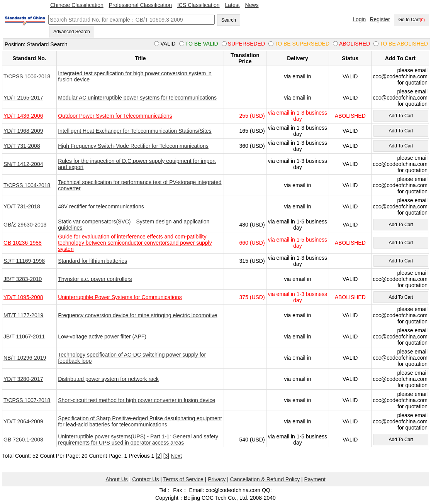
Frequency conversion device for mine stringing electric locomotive (137, 315)
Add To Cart (401, 116)
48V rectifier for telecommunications (101, 206)
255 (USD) (252, 116)
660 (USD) (252, 243)
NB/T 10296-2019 (25, 358)
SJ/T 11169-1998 (24, 261)
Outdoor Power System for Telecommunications (115, 116)
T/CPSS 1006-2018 (27, 76)
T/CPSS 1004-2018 (27, 185)
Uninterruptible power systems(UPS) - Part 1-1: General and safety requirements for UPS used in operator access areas (138, 440)
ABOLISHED (350, 116)
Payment (315, 479)
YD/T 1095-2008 (23, 297)
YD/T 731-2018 (22, 206)
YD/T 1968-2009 (23, 131)
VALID (350, 76)
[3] (166, 456)
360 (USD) (252, 146)
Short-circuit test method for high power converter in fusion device (137, 400)
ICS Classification (199, 5)
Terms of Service (183, 479)
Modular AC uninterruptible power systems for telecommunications (137, 98)
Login (359, 19)
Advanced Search (72, 32)
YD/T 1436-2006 (23, 116)
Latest (232, 5)
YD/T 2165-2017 (23, 98)
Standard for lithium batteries (92, 261)
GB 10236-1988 (23, 243)
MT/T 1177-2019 (23, 315)
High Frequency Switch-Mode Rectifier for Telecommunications (133, 146)
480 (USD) (252, 225)
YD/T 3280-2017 (23, 379)
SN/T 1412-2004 (23, 164)
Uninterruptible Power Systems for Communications (120, 297)
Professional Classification (140, 5)
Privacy (217, 479)
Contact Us (145, 479)
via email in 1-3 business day (298, 116)
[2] (159, 456)
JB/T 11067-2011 (24, 337)
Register (380, 19)
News (252, 5)
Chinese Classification (77, 5)
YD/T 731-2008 (22, 146)
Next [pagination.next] (176, 456)
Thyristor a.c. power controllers (95, 279)
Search (229, 20)
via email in (297, 76)
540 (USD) (252, 440)
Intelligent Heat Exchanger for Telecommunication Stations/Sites (135, 131)
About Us (117, 479)
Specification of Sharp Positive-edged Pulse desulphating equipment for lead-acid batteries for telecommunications (140, 421)
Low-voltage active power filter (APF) (102, 337)
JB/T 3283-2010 (23, 279)
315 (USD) (252, 261)
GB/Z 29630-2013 (25, 225)
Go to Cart (411, 20)
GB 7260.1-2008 (23, 440)
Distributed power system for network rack (108, 379)
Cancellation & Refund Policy (265, 479)
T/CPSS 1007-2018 (27, 400)
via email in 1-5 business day (298, 225)
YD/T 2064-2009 (23, 421)
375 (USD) (252, 297)
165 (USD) (252, 131)
